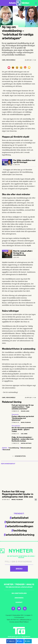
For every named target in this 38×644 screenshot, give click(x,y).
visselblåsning (14, 448)
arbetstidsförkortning (19, 534)
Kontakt (19, 602)
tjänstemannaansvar (19, 522)
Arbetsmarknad (26, 448)
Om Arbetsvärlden (19, 593)
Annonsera (19, 598)
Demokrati (6, 450)
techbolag (19, 530)
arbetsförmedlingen (19, 526)
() (10, 641)
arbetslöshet (19, 517)
